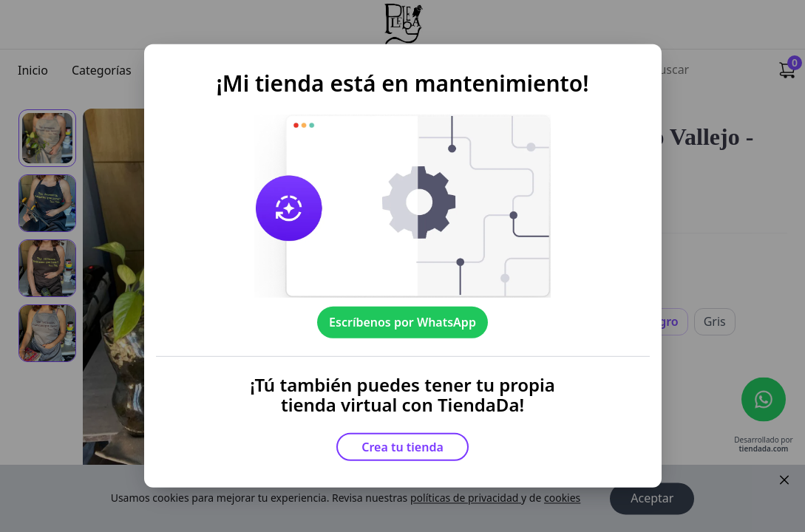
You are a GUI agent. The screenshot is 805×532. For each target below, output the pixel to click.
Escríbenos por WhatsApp (402, 322)
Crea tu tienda (402, 447)
